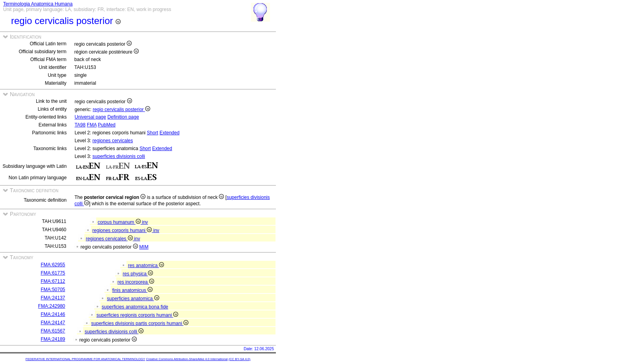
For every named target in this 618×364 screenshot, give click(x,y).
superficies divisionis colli (119, 156)
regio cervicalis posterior (121, 110)
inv (145, 222)
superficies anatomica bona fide (135, 307)
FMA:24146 (53, 314)
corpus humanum (120, 222)
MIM (144, 247)
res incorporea (136, 282)
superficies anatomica (133, 299)
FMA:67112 (53, 281)
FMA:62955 (53, 265)
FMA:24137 (53, 298)
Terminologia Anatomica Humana (38, 4)
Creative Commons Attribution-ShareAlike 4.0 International (187, 359)
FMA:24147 (53, 323)
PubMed (107, 125)
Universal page (90, 117)
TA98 (80, 125)
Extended (170, 133)
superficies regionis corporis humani (138, 315)
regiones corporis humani (123, 230)
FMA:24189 (53, 339)
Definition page (123, 117)
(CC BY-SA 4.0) (239, 359)
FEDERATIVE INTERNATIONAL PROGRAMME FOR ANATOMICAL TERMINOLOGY (85, 359)
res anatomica (146, 266)
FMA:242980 (52, 306)
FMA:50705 (53, 290)
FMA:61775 (53, 273)
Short (153, 133)
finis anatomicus (132, 290)
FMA (92, 125)
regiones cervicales (113, 141)
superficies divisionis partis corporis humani (140, 323)
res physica (138, 274)
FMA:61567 (53, 331)
